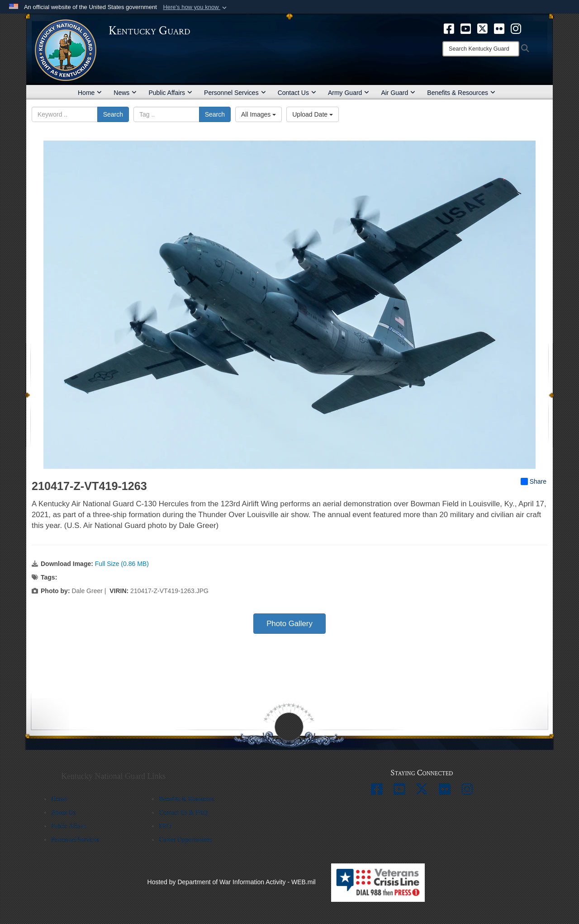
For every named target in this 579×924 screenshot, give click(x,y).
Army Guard (349, 93)
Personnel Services (235, 93)
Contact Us (297, 93)
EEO (165, 826)
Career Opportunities (185, 840)
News (125, 93)
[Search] (481, 49)
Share (534, 481)
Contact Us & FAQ (183, 813)
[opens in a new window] (449, 28)
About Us (63, 813)
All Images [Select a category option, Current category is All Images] (259, 114)
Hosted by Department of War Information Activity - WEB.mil (232, 882)
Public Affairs (170, 93)
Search (113, 114)
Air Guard (398, 93)
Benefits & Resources (461, 93)
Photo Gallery (289, 624)
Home (90, 93)
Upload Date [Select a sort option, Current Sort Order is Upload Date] (313, 114)
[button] (196, 7)
